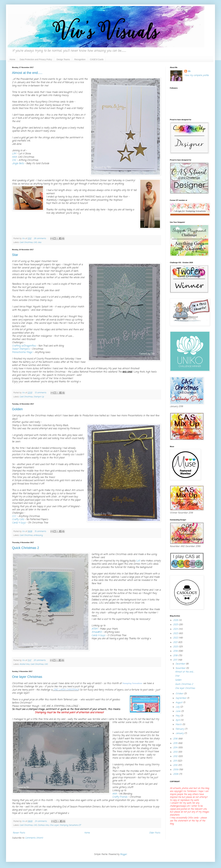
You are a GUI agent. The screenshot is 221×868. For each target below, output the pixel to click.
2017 (176, 660)
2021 (176, 642)
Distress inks (43, 825)
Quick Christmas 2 (26, 548)
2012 (176, 756)
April (178, 720)
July (178, 707)
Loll (138, 561)
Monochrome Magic (22, 352)
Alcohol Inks (25, 664)
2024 (176, 629)
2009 (176, 770)
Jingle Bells (18, 163)
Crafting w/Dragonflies (24, 346)
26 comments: (40, 239)
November (181, 668)
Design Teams (63, 59)
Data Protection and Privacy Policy (36, 59)
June (178, 711)
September (181, 698)
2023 (176, 634)
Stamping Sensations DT (70, 825)
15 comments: (41, 531)
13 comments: (41, 393)
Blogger (124, 854)
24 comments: (41, 821)
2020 (176, 647)
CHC (14, 160)
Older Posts (155, 833)
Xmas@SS (97, 632)
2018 (176, 656)
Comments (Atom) (34, 838)
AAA (14, 157)
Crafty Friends (120, 797)
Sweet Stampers (21, 349)
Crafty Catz (18, 519)
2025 (176, 625)
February (180, 729)
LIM (14, 154)
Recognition (80, 59)
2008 (176, 774)
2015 (176, 743)
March (179, 725)
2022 (176, 638)
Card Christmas (26, 242)
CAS (35, 242)
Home (12, 59)
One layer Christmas (27, 677)
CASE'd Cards (97, 59)
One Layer (54, 825)
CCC (14, 516)
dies (40, 242)
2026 (176, 620)
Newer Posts (19, 833)
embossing (38, 535)
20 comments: (40, 660)
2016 (176, 739)
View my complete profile (197, 75)
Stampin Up (39, 397)
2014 (176, 748)
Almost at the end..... (27, 73)
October (180, 694)
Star (15, 255)
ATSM (95, 629)
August (179, 703)
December (181, 664)
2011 (175, 761)
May (178, 716)
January (180, 733)
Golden (17, 409)
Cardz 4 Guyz (19, 523)
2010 (176, 765)
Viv (189, 71)
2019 (176, 651)
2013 (176, 752)
